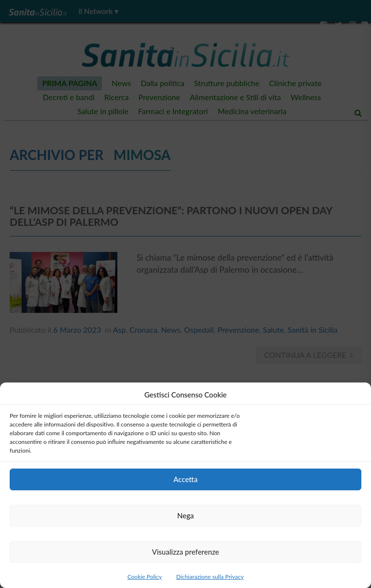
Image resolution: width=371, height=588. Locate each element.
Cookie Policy (145, 577)
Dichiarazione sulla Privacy (210, 577)
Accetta (185, 479)
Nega (186, 515)
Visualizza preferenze (185, 552)
